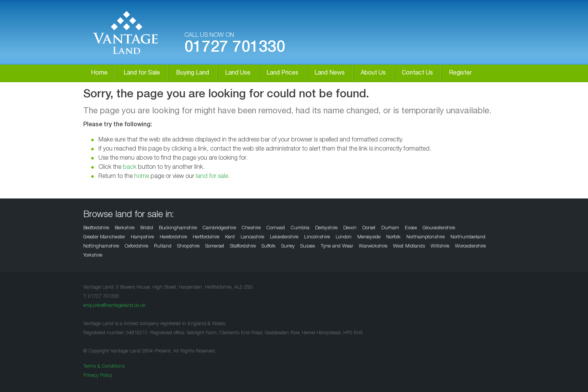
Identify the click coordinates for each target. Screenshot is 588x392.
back (130, 168)
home (142, 177)
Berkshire (125, 228)
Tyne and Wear (337, 247)
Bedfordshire (96, 228)
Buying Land (193, 73)
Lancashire (252, 237)
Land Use (238, 73)
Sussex (308, 247)
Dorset (369, 228)
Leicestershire (284, 237)
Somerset (215, 247)
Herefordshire (173, 237)
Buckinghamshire (178, 228)
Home (99, 73)
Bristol (147, 228)
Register (460, 73)
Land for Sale (142, 73)
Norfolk (393, 237)
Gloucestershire (439, 228)
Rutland (163, 247)
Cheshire (251, 228)
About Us (373, 73)
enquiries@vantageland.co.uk (114, 306)
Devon (350, 228)
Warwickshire (373, 247)
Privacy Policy (98, 376)
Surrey (288, 247)
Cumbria (300, 228)
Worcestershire (470, 247)
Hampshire (142, 237)
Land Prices (282, 73)
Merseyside (369, 237)
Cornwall (276, 228)
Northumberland (468, 237)
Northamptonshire (426, 237)
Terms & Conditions (104, 367)
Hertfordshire (206, 237)
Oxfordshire (136, 247)
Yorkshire (93, 256)
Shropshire (188, 247)
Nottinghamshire (101, 247)
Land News (330, 73)
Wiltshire (440, 247)
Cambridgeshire (219, 228)
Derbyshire (326, 228)
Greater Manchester (104, 237)
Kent (230, 237)
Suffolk (269, 247)
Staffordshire (243, 247)
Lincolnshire (317, 237)
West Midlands (409, 247)
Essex (411, 228)
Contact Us (417, 73)
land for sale (212, 177)
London (344, 237)
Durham (390, 228)
